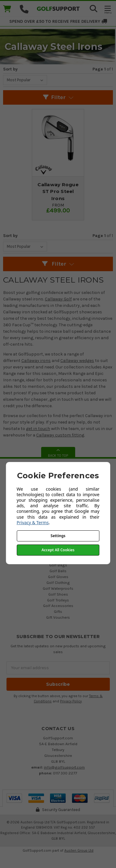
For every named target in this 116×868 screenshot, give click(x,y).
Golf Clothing (58, 583)
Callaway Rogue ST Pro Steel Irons (58, 191)
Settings (58, 536)
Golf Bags (58, 565)
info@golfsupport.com (64, 767)
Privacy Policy (71, 701)
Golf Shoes (58, 594)
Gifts (58, 611)
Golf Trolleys (58, 600)
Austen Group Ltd (79, 850)
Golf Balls (58, 571)
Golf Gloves (58, 577)
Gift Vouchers (58, 617)
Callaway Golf (58, 299)
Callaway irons (36, 361)
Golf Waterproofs (58, 588)
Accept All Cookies (58, 550)
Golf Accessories (58, 606)
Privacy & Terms (33, 522)
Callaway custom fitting (60, 435)
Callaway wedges (77, 361)
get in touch (38, 429)
